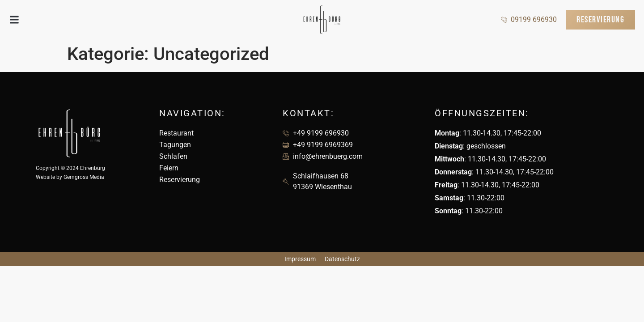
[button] (14, 20)
